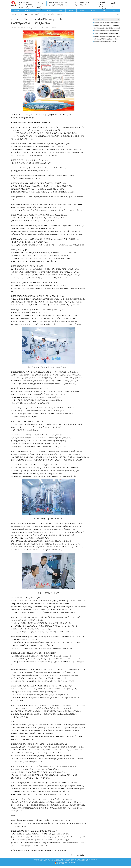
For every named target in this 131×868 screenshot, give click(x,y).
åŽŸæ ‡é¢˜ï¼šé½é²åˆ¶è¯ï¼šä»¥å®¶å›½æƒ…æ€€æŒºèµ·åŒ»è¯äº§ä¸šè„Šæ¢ (39, 850)
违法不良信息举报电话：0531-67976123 (86, 860)
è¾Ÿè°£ (61, 2)
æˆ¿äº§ (76, 2)
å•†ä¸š (82, 5)
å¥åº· (65, 2)
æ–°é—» (16, 10)
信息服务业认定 (59, 860)
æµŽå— (27, 10)
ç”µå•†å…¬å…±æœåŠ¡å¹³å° (103, 8)
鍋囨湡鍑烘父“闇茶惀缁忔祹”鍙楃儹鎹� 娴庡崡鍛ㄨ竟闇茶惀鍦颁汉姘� (107, 39)
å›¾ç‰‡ (61, 5)
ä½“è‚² (82, 10)
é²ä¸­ (88, 2)
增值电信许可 (43, 860)
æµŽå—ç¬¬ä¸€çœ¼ (29, 3)
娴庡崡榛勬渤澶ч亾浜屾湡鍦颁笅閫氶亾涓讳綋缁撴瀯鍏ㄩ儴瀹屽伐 (107, 28)
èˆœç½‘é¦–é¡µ (16, 14)
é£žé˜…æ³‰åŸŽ (54, 2)
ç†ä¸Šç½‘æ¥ (54, 5)
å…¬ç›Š (87, 5)
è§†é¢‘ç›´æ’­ (22, 8)
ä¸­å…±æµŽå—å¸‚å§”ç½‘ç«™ (103, 3)
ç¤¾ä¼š (60, 10)
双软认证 (51, 860)
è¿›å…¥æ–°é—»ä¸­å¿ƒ (115, 19)
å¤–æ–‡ (113, 8)
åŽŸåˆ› (38, 8)
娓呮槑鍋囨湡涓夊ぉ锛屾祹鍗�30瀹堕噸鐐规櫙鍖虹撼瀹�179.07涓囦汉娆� (107, 26)
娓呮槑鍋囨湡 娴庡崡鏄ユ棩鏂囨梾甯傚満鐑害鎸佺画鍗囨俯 (107, 37)
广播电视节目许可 (69, 860)
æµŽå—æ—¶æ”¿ (41, 14)
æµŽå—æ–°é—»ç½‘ (29, 8)
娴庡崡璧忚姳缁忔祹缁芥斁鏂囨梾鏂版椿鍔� (105, 42)
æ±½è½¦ (82, 2)
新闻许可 (36, 860)
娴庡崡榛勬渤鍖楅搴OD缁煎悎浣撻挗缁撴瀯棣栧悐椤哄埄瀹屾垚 (107, 31)
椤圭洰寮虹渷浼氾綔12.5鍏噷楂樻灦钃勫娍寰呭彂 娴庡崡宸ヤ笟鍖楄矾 (107, 23)
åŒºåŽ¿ (113, 3)
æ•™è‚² (65, 5)
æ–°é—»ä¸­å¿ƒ (22, 3)
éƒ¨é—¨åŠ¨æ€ (52, 14)
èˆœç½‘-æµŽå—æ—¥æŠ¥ (36, 28)
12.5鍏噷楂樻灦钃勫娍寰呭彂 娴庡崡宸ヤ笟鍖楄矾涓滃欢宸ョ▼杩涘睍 (107, 34)
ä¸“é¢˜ (42, 3)
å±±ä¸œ (41, 8)
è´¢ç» (77, 5)
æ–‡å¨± (71, 10)
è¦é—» (38, 3)
